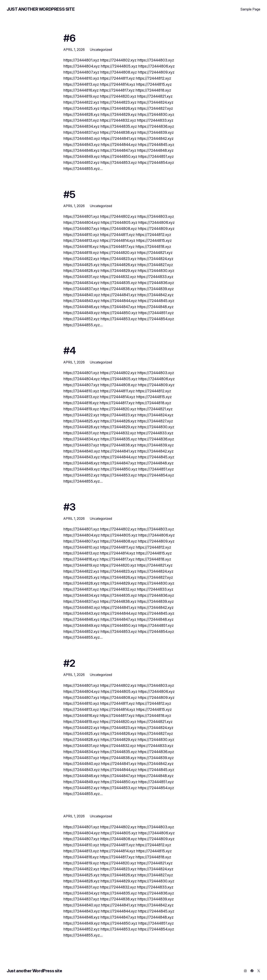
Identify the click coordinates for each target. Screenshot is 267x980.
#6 (69, 38)
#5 (69, 194)
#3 (69, 507)
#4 (70, 350)
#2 (69, 663)
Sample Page (250, 9)
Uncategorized (101, 50)
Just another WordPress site (41, 9)
